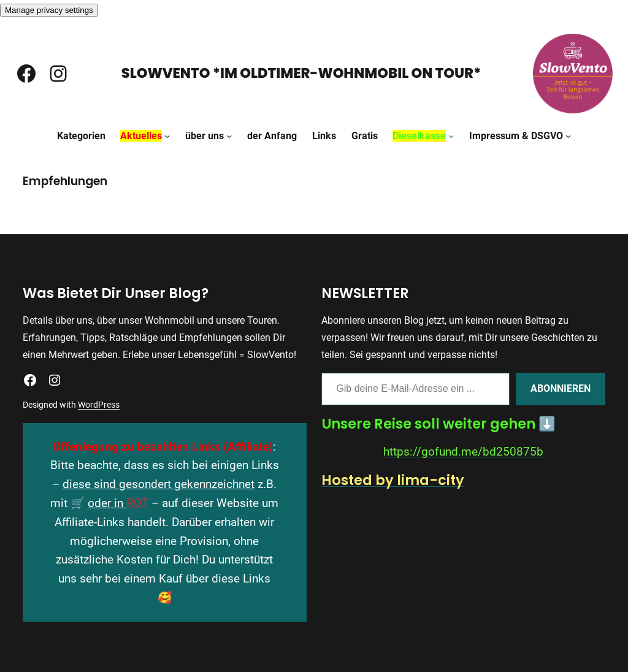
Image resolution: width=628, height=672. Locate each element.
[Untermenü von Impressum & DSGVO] (568, 136)
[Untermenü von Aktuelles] (167, 136)
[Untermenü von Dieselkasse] (451, 136)
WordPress (99, 405)
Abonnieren (561, 388)
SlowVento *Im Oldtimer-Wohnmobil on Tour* (301, 73)
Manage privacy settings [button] (49, 10)
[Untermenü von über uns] (229, 136)
